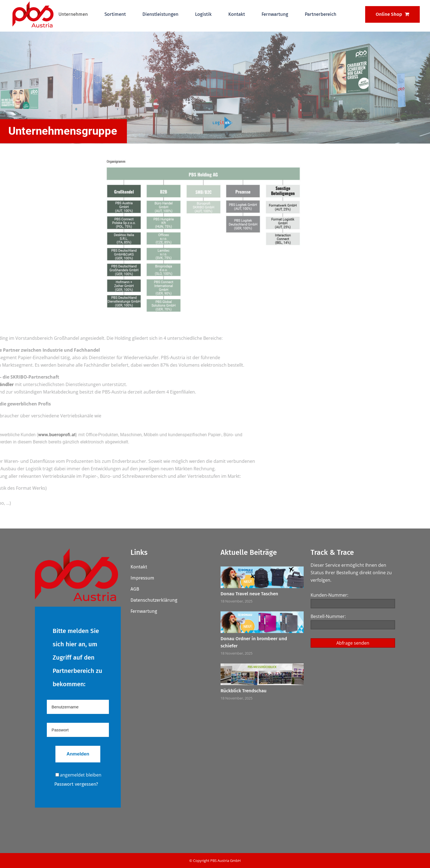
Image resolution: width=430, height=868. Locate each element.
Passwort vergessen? (76, 784)
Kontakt (139, 567)
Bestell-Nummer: (328, 616)
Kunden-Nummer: (329, 595)
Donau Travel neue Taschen (249, 594)
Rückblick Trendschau (244, 691)
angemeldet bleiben (78, 775)
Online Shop (392, 14)
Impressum (142, 578)
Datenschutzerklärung (154, 600)
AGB (135, 589)
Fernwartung (144, 611)
